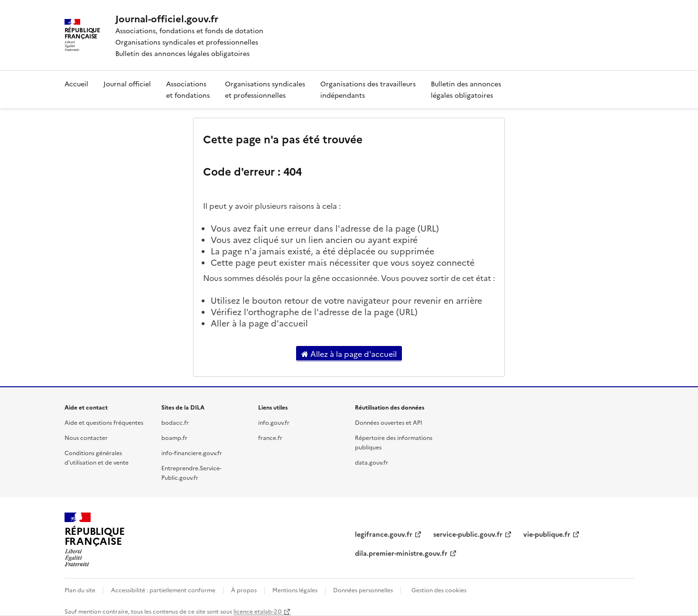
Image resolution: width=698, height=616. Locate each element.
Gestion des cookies (439, 590)
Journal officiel (127, 84)
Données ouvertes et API (389, 422)
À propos (244, 590)
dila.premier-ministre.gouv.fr (401, 553)
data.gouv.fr (372, 462)
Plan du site (80, 590)
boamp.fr (174, 437)
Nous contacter (86, 437)
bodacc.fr (175, 422)
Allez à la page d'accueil (349, 354)
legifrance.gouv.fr (384, 534)
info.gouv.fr (274, 422)
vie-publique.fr (547, 534)
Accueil (76, 84)
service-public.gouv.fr (468, 534)
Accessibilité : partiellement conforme (163, 590)
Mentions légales (295, 590)
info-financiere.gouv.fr (192, 453)
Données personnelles (363, 590)
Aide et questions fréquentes (104, 422)
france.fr (270, 437)
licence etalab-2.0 (257, 611)
